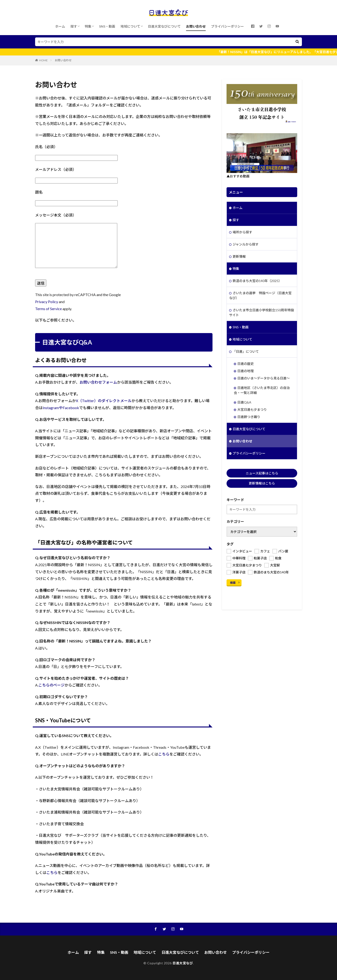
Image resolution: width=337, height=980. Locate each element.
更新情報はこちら (262, 483)
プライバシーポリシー (227, 26)
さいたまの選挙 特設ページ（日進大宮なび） (260, 295)
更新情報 (239, 256)
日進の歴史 (245, 364)
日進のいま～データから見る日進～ (264, 378)
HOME (43, 60)
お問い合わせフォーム (98, 382)
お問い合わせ (196, 26)
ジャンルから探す (246, 244)
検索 (233, 583)
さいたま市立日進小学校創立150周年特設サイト (262, 312)
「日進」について (246, 351)
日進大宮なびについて (164, 26)
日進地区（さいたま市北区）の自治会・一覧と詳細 (262, 390)
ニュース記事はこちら (262, 473)
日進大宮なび (183, 963)
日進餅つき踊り (249, 417)
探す (74, 26)
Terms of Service (48, 309)
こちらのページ (51, 685)
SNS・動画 (107, 26)
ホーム (60, 26)
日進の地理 (245, 371)
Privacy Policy (47, 302)
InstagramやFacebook (61, 408)
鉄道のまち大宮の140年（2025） (257, 281)
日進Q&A (244, 402)
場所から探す (242, 232)
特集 (88, 26)
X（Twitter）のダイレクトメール (104, 401)
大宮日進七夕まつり (252, 409)
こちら (164, 754)
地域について (130, 26)
